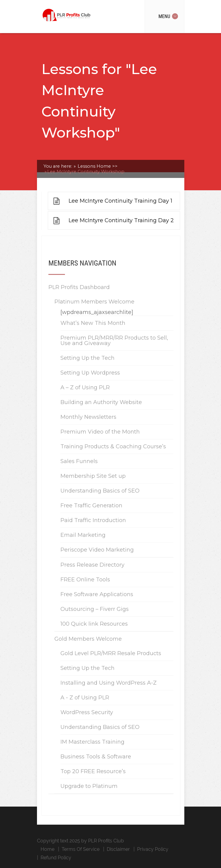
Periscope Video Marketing (97, 550)
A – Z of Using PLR (85, 387)
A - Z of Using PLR (85, 698)
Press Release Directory (92, 565)
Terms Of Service (81, 849)
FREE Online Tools (85, 580)
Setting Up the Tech (87, 358)
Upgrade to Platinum (89, 786)
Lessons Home (97, 166)
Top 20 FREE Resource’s (93, 771)
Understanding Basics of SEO (100, 491)
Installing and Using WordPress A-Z (109, 683)
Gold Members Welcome (88, 639)
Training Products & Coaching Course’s (113, 446)
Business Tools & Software (96, 757)
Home (48, 849)
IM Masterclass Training (92, 742)
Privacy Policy (153, 849)
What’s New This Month (93, 323)
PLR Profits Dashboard (79, 287)
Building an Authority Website (101, 402)
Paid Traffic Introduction (93, 520)
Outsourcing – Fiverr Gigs (95, 609)
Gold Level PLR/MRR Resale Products (111, 653)
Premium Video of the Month (100, 432)
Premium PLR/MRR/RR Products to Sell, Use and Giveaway (114, 341)
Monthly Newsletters (88, 417)
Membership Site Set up (93, 476)
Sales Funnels (79, 461)
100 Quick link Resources (94, 624)
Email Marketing (83, 535)
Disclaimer (118, 849)
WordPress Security (87, 712)
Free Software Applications (97, 594)
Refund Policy (56, 858)
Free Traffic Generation (91, 506)
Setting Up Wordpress (90, 373)
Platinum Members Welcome (94, 302)
